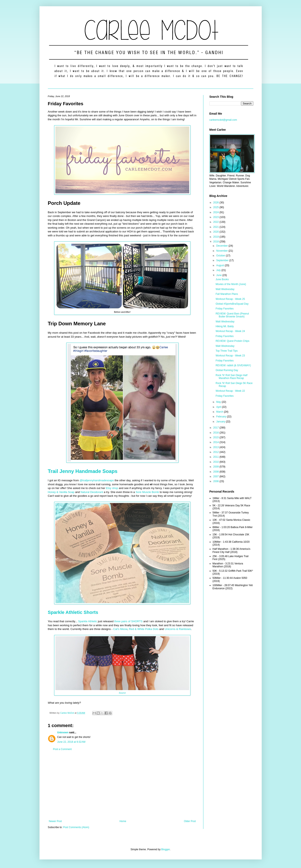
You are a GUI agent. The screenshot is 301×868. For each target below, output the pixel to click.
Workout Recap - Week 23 (230, 356)
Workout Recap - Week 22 (230, 391)
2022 (216, 222)
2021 (216, 227)
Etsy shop (112, 488)
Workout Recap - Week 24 (230, 331)
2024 (216, 212)
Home (123, 821)
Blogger (165, 849)
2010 (216, 462)
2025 (216, 207)
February (221, 417)
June (219, 275)
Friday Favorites (224, 309)
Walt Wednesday (225, 289)
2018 (216, 242)
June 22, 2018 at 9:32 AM (71, 742)
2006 (216, 481)
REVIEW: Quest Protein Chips (232, 341)
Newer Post (55, 821)
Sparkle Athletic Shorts (73, 612)
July (219, 270)
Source (122, 693)
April (219, 407)
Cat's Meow (120, 629)
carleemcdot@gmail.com (223, 120)
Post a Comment (62, 749)
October (221, 256)
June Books (222, 279)
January (221, 422)
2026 (216, 203)
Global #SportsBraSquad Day (232, 304)
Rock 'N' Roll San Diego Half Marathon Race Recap (231, 377)
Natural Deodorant (92, 492)
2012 (216, 452)
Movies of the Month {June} (231, 284)
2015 (216, 437)
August (220, 265)
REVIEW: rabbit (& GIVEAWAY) (233, 365)
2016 (216, 433)
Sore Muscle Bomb (147, 492)
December (222, 246)
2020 (216, 232)
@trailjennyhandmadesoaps (97, 480)
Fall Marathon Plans (227, 294)
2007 (216, 476)
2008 (216, 472)
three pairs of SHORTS (128, 621)
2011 (216, 457)
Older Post (190, 821)
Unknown (63, 732)
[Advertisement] (122, 785)
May (219, 402)
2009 (216, 467)
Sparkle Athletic (88, 621)
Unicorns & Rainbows (178, 629)
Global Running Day (227, 370)
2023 (216, 217)
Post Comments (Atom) (76, 827)
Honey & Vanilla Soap (61, 492)
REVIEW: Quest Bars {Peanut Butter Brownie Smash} (232, 315)
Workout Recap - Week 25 (230, 299)
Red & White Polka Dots (144, 629)
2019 (216, 237)
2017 (216, 428)
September (223, 260)
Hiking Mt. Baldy (225, 326)
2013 (216, 447)
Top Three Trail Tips (226, 351)
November (222, 251)
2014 (216, 442)
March (220, 412)
